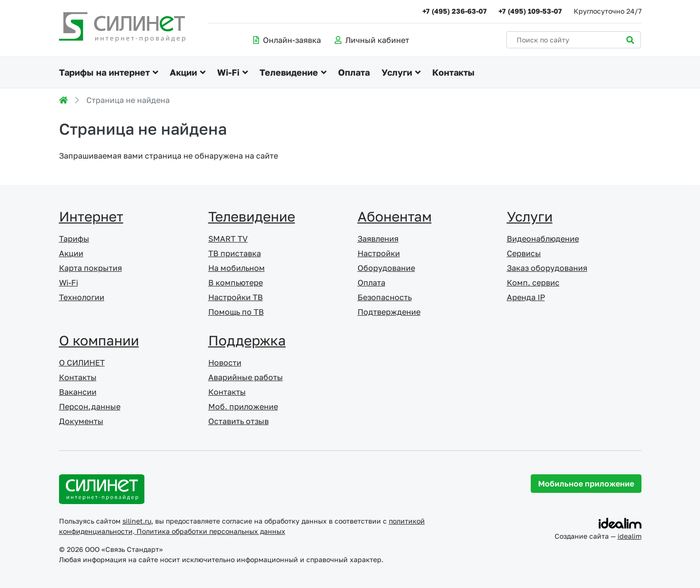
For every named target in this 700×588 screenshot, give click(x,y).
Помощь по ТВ (236, 312)
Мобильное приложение (586, 484)
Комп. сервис (533, 283)
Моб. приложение (243, 406)
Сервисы (524, 253)
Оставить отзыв (239, 421)
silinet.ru (137, 521)
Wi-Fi (228, 72)
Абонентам (395, 216)
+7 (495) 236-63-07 (455, 11)
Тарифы (74, 239)
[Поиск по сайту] (574, 40)
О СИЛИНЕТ (82, 363)
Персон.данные (90, 406)
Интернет (91, 216)
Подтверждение (389, 312)
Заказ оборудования (547, 268)
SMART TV (228, 239)
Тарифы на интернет (104, 72)
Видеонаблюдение (543, 239)
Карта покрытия (90, 268)
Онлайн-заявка (287, 40)
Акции (183, 72)
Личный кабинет (372, 40)
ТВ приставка (235, 253)
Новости (225, 363)
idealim (630, 536)
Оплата (354, 72)
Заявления (378, 239)
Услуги (397, 72)
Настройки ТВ (236, 297)
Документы (81, 421)
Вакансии (78, 392)
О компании (99, 340)
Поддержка (247, 340)
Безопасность (385, 297)
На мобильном (237, 268)
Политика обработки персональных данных (210, 531)
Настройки (379, 253)
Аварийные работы (246, 377)
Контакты (453, 72)
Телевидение (289, 72)
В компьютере (236, 283)
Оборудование (386, 268)
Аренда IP (526, 297)
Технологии (82, 297)
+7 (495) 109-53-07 (530, 11)
